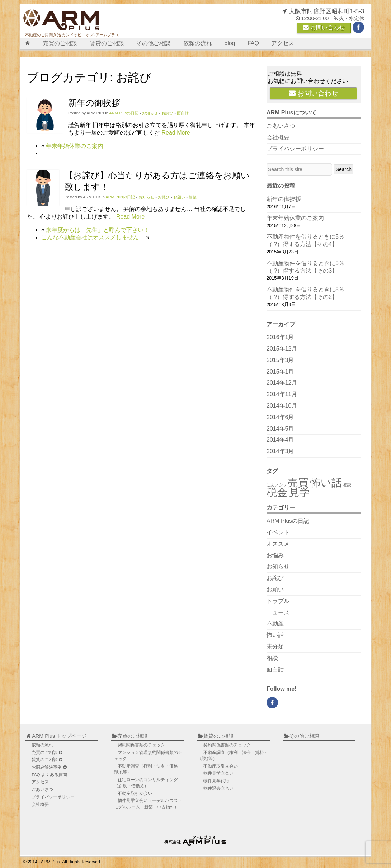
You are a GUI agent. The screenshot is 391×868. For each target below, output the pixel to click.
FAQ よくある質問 (49, 775)
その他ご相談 (154, 43)
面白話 (183, 113)
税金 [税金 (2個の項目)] (277, 492)
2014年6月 (280, 417)
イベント (278, 532)
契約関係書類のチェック (141, 745)
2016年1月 (280, 337)
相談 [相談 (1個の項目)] (347, 485)
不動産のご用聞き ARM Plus (196, 839)
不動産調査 (148, 769)
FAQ (253, 43)
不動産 (275, 623)
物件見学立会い (148, 804)
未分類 (275, 646)
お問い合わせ (324, 27)
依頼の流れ (198, 43)
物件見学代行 (216, 781)
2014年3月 (280, 451)
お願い (179, 197)
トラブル (278, 601)
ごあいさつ (281, 126)
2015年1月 (280, 372)
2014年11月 (282, 394)
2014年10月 (282, 406)
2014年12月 (282, 383)
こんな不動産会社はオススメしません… (93, 237)
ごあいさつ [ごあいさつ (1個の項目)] (276, 485)
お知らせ (150, 113)
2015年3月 (280, 360)
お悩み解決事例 (49, 767)
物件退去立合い (218, 788)
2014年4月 (280, 440)
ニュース (278, 612)
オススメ (278, 544)
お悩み (275, 555)
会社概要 (278, 137)
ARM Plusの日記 (124, 113)
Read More (176, 133)
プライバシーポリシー (295, 149)
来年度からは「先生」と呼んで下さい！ (98, 230)
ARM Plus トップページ (56, 736)
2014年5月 (280, 429)
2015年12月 (282, 349)
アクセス (283, 43)
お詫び (167, 113)
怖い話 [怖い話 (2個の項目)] (326, 482)
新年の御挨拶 (94, 103)
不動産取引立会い (135, 793)
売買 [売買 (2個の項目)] (298, 482)
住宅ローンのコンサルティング (146, 783)
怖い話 (275, 635)
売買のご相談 (60, 43)
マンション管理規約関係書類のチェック (148, 756)
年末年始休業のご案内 (75, 146)
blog (230, 43)
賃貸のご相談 (107, 43)
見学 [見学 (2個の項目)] (299, 492)
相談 (193, 197)
